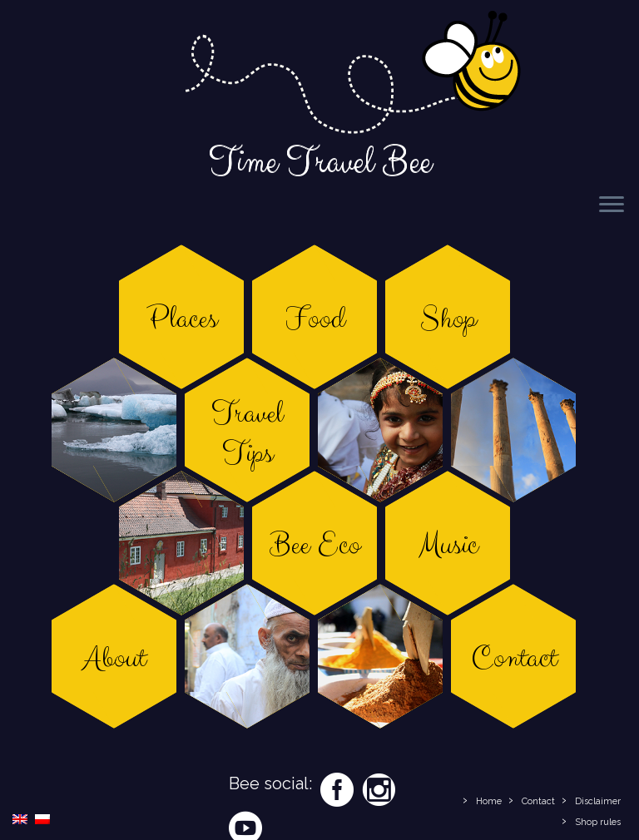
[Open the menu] (612, 205)
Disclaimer (598, 801)
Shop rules (598, 822)
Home (489, 801)
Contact (538, 801)
